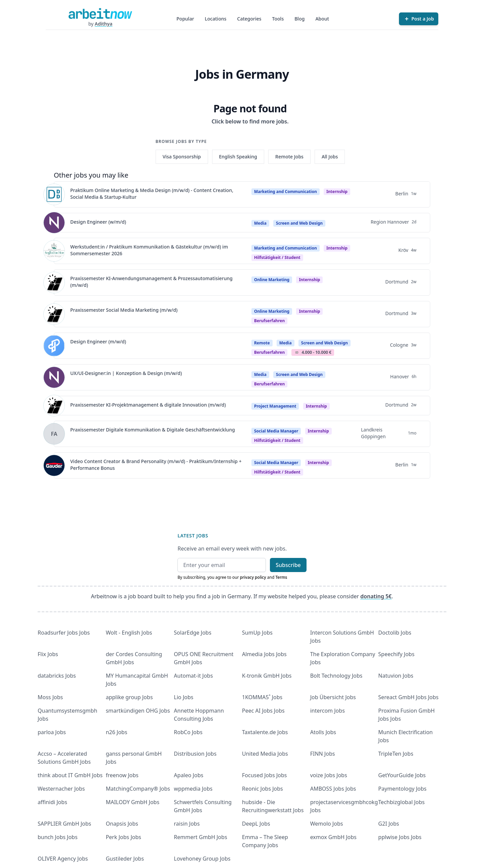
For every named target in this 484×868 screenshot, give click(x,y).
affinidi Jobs (52, 802)
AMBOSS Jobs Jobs (333, 789)
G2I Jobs (389, 824)
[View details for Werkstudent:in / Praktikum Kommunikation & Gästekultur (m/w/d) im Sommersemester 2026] (54, 251)
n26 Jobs (117, 732)
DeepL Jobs (256, 824)
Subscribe (288, 565)
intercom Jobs (328, 711)
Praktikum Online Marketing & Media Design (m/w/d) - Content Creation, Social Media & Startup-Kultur (152, 194)
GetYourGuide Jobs (402, 775)
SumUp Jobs (257, 633)
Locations (215, 19)
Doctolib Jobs (395, 633)
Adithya (104, 24)
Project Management (275, 406)
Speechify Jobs (396, 654)
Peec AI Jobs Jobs (263, 711)
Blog (299, 19)
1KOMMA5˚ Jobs (262, 697)
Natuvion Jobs (396, 676)
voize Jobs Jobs (329, 775)
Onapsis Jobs (122, 824)
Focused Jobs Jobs (265, 775)
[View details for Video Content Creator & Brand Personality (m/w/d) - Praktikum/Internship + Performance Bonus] (54, 465)
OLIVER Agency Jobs (63, 859)
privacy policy (253, 577)
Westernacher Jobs (61, 789)
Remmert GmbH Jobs (200, 837)
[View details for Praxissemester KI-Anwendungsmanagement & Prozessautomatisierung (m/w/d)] (54, 282)
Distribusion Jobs (195, 754)
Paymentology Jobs (402, 789)
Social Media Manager (276, 431)
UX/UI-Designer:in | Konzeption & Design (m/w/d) (126, 373)
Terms (281, 577)
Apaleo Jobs (189, 775)
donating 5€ (376, 596)
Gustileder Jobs (125, 859)
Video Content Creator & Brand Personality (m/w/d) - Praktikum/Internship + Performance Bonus (156, 465)
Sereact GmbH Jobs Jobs (408, 697)
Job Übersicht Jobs (333, 697)
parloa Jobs (52, 732)
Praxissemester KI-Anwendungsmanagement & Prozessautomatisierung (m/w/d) (151, 282)
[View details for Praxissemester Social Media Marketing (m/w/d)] (54, 314)
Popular (185, 19)
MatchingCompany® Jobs (138, 789)
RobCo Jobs (188, 732)
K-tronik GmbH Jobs (267, 676)
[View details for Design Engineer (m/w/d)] (54, 346)
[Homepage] (100, 13)
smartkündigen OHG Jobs (138, 711)
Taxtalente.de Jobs (265, 732)
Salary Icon (297, 352)
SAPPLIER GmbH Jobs (64, 824)
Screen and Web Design (299, 223)
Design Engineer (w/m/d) (98, 222)
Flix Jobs (48, 654)
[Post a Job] (419, 19)
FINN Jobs (323, 754)
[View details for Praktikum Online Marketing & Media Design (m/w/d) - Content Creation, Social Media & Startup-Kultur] (54, 194)
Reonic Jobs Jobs (263, 789)
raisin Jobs (187, 824)
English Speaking (238, 157)
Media (260, 223)
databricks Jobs (57, 676)
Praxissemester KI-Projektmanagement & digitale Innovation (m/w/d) (148, 405)
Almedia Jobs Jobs (264, 654)
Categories (249, 19)
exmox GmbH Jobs (333, 837)
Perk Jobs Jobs (124, 837)
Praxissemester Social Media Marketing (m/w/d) (124, 310)
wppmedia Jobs (193, 789)
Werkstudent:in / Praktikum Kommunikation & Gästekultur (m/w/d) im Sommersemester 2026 (149, 250)
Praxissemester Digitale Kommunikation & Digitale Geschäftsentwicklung (153, 430)
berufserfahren (269, 321)
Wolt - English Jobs (129, 633)
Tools (278, 19)
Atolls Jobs (323, 732)
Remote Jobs (289, 157)
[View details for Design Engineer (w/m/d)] (54, 223)
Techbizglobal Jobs (401, 802)
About (322, 19)
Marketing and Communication (286, 192)
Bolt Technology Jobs (336, 676)
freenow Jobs (122, 775)
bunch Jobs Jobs (58, 837)
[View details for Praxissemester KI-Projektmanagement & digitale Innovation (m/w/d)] (54, 406)
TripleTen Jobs (396, 754)
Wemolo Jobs (327, 824)
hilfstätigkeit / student (277, 257)
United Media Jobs (265, 754)
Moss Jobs (50, 697)
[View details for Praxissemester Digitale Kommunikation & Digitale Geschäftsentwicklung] (54, 434)
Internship (337, 192)
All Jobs (330, 157)
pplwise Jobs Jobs (400, 837)
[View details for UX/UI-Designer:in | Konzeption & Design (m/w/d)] (54, 377)
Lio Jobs (184, 697)
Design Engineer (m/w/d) (98, 342)
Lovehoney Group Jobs (202, 859)
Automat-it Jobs (193, 676)
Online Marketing (272, 280)
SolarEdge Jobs (193, 633)
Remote (262, 343)
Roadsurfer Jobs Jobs (64, 633)
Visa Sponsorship (182, 157)
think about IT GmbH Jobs (70, 775)
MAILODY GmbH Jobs (133, 802)
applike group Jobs (129, 697)
